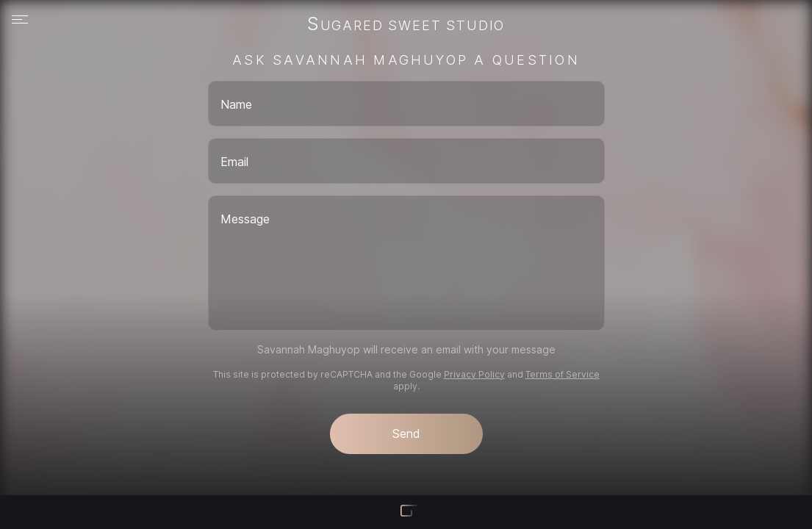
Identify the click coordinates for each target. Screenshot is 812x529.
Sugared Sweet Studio (406, 25)
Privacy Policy (474, 374)
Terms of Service (563, 374)
